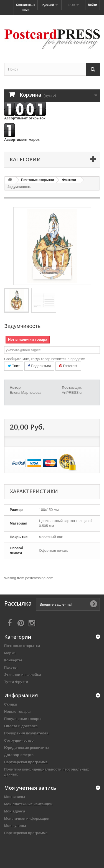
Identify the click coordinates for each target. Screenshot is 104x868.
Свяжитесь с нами (26, 7)
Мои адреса (15, 811)
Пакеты (11, 667)
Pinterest (68, 366)
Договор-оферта (19, 755)
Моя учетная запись (30, 788)
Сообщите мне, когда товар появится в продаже (45, 359)
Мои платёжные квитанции (28, 804)
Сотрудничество (19, 740)
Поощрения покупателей (26, 733)
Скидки (11, 704)
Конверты (13, 660)
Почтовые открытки (22, 646)
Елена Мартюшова (26, 392)
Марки (10, 653)
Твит (14, 366)
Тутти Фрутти (16, 682)
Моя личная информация (27, 818)
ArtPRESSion (73, 392)
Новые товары (17, 712)
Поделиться (39, 366)
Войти (92, 5)
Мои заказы (15, 797)
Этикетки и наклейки (23, 675)
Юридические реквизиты (27, 748)
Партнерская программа (26, 762)
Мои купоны (15, 826)
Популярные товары (23, 719)
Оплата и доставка (21, 726)
